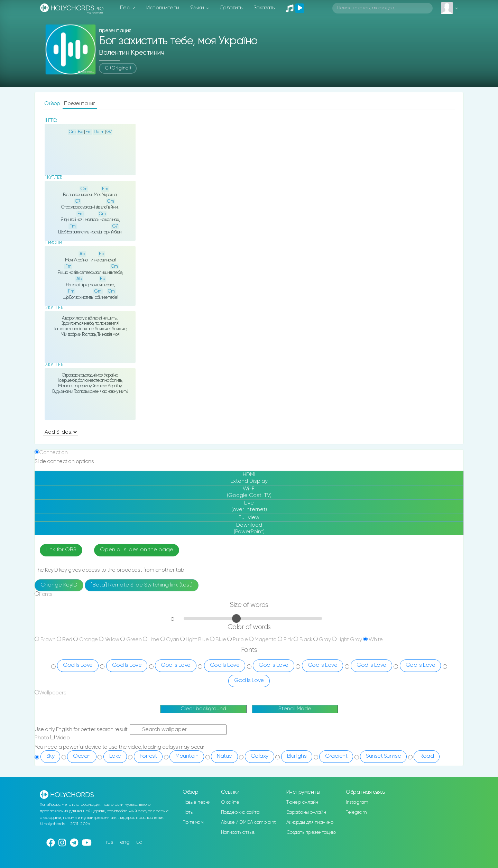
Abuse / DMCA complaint (248, 822)
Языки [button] (198, 8)
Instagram (357, 802)
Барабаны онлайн (306, 812)
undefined (61, 432)
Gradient (336, 756)
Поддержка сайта (240, 812)
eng (125, 842)
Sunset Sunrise (383, 756)
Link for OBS (61, 550)
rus (110, 842)
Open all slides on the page (137, 550)
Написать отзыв (238, 832)
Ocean (82, 756)
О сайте (230, 802)
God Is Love (78, 665)
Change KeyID (59, 585)
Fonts (46, 594)
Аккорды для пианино (310, 822)
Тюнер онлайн (302, 802)
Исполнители (163, 8)
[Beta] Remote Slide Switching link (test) (142, 585)
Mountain (187, 756)
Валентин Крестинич (131, 53)
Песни (128, 8)
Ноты (188, 812)
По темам (193, 822)
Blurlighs (297, 756)
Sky (50, 756)
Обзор (53, 104)
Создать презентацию (311, 832)
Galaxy (260, 756)
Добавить (231, 8)
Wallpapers (53, 693)
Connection (53, 453)
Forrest (148, 756)
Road (427, 756)
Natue (224, 756)
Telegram (356, 812)
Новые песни (197, 802)
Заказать (264, 8)
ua (139, 842)
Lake (115, 756)
